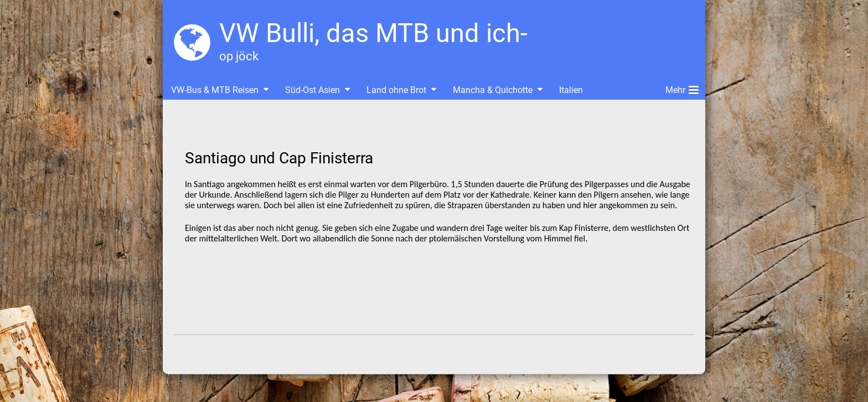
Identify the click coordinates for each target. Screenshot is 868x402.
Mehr (682, 88)
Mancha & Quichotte (493, 90)
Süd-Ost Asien (312, 90)
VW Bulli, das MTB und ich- (373, 33)
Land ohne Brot (396, 90)
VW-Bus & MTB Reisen (215, 90)
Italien (571, 90)
